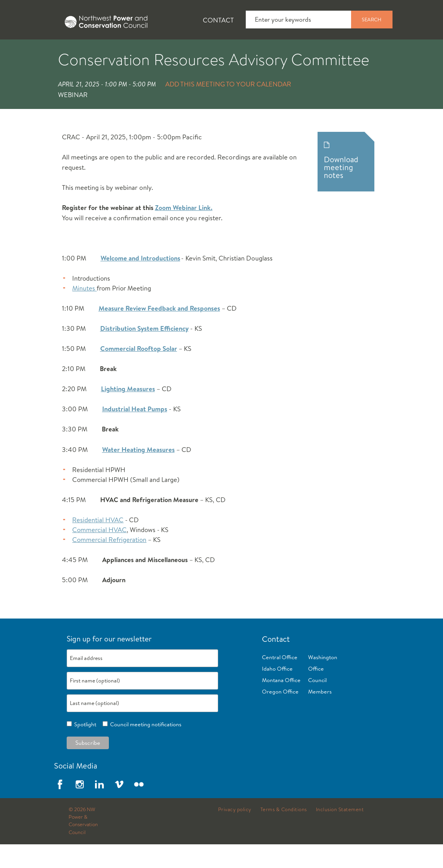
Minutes (84, 312)
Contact (218, 20)
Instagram (80, 808)
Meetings (290, 52)
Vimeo (119, 808)
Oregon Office (280, 715)
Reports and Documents (371, 52)
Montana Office (281, 704)
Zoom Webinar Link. (184, 231)
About (30, 52)
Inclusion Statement (340, 833)
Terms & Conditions (284, 833)
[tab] (24, 51)
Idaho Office (277, 692)
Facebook (60, 808)
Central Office (280, 681)
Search (372, 19)
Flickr (139, 808)
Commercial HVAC (99, 553)
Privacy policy (235, 833)
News (76, 52)
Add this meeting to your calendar (228, 108)
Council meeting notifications (145, 748)
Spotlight (84, 748)
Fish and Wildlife (140, 52)
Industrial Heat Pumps (135, 432)
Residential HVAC (98, 543)
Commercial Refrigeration (109, 563)
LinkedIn (99, 808)
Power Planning (221, 52)
